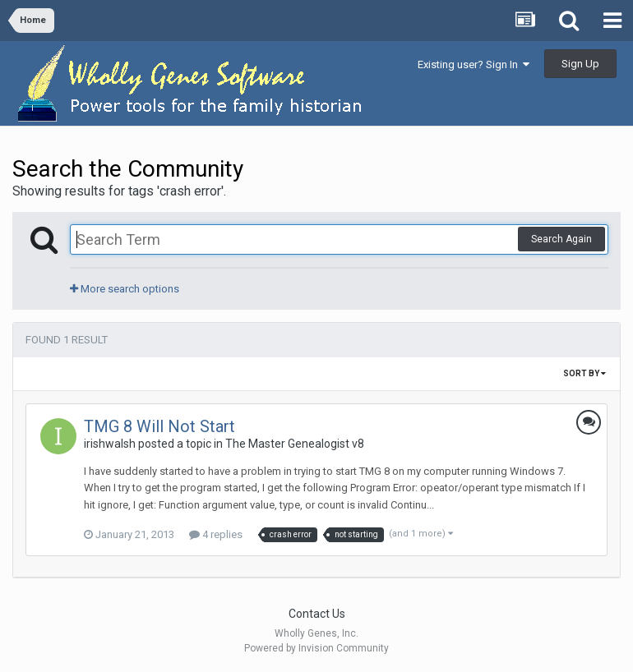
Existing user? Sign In (474, 64)
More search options (125, 289)
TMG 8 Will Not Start (159, 426)
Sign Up (580, 64)
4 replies (216, 534)
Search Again (561, 239)
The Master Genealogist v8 (295, 444)
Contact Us (317, 614)
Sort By (584, 373)
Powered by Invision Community (316, 648)
